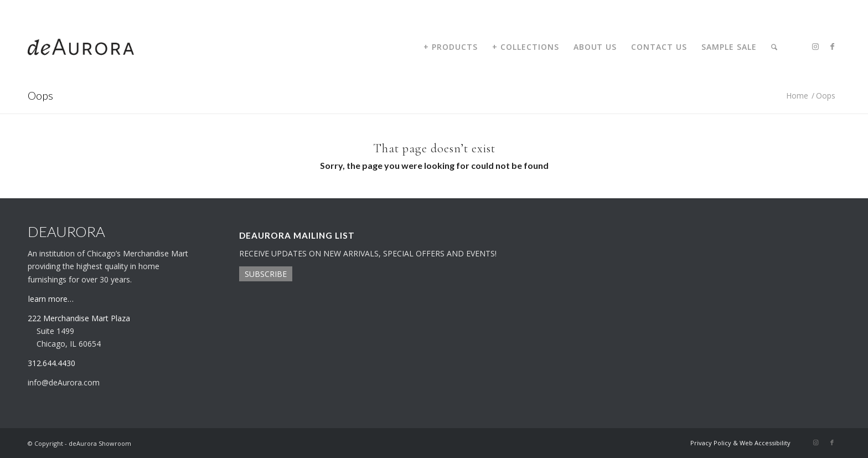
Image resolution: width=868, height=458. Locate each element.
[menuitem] (451, 47)
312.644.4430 (46, 8)
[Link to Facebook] (832, 47)
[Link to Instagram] (815, 47)
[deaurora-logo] (81, 47)
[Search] (774, 47)
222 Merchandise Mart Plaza (79, 318)
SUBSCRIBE (266, 274)
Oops (40, 95)
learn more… (51, 299)
